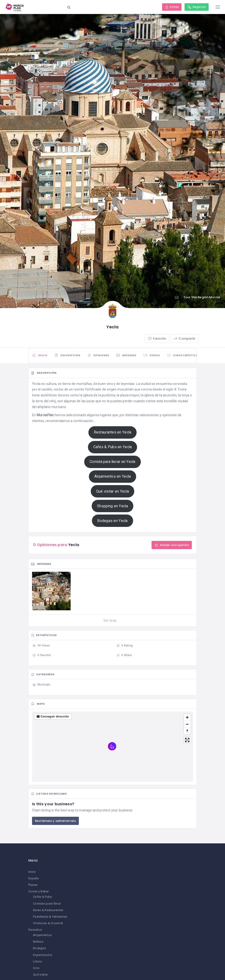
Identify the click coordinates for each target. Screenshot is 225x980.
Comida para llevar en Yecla (112, 462)
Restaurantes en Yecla (113, 432)
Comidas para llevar (47, 904)
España (34, 878)
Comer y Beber (39, 891)
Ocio (36, 968)
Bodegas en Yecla (112, 521)
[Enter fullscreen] (187, 740)
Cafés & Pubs (42, 897)
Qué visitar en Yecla (113, 491)
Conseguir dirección (55, 717)
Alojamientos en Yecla (113, 476)
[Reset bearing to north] (187, 731)
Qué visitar (40, 975)
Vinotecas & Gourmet (48, 923)
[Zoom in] (187, 717)
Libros (38, 961)
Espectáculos (43, 955)
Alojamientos (42, 935)
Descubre (35, 930)
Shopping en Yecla (112, 506)
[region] (112, 747)
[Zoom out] (187, 724)
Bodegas (39, 948)
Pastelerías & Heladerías (50, 917)
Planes (33, 885)
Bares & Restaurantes (48, 910)
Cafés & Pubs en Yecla (113, 447)
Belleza (38, 942)
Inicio (32, 872)
